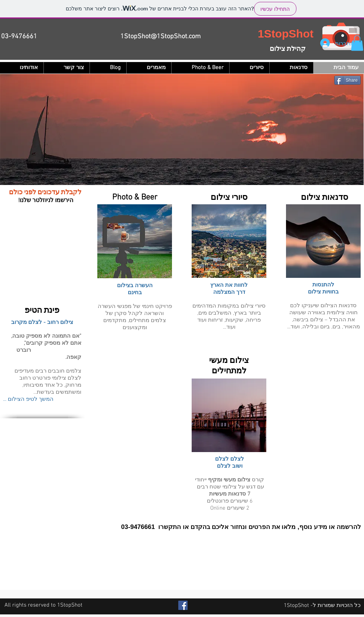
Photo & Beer (135, 197)
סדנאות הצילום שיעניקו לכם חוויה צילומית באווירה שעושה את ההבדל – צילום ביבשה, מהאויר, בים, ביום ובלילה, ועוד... (324, 316)
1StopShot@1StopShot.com (160, 37)
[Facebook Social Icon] (183, 605)
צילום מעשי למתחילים (229, 366)
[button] (357, 43)
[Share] (347, 80)
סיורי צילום (229, 198)
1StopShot (286, 34)
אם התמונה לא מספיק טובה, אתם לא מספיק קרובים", (46, 340)
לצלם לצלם (230, 459)
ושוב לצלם (230, 466)
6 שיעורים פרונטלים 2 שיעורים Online (230, 505)
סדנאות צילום (324, 198)
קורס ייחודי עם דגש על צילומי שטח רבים (230, 483)
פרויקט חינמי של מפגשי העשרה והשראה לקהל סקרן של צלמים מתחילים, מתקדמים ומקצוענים (135, 317)
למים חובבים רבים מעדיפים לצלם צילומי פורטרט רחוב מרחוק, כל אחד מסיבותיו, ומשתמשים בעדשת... (48, 382)
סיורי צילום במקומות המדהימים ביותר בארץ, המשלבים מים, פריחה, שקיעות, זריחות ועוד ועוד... (229, 317)
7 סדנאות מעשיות (230, 494)
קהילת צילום (288, 49)
